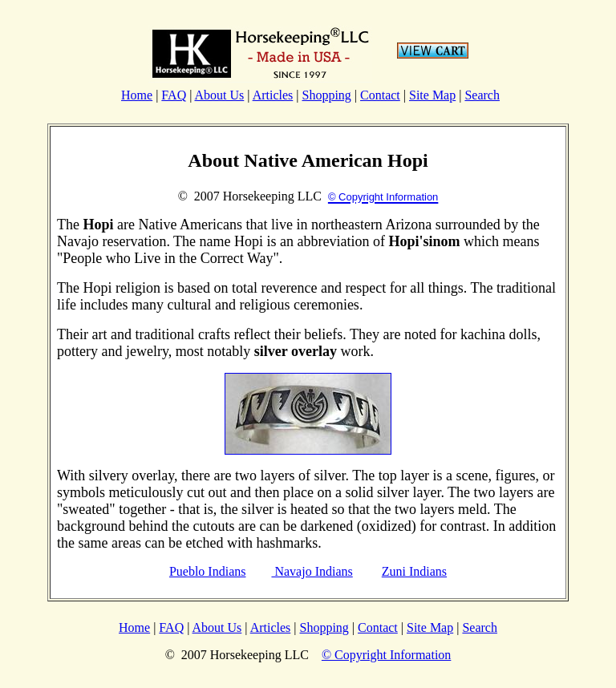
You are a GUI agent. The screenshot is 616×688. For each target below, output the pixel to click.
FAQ (174, 95)
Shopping (326, 95)
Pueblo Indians (208, 571)
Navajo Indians (312, 571)
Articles (273, 95)
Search (482, 95)
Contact (380, 95)
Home (137, 95)
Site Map (432, 95)
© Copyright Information (386, 655)
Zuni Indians (414, 571)
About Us (220, 95)
